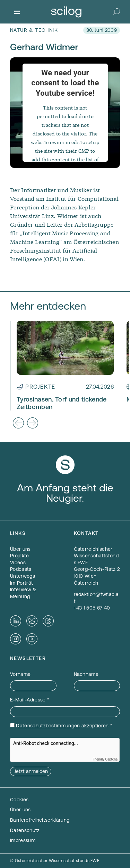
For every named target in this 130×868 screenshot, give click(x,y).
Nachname (86, 674)
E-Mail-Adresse (30, 700)
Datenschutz (25, 830)
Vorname (20, 674)
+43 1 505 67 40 (92, 608)
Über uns (20, 810)
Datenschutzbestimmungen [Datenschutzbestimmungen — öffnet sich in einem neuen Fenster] (48, 726)
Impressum (23, 840)
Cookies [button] (19, 800)
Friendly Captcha (105, 759)
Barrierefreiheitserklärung (40, 820)
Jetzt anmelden (31, 771)
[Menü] (17, 12)
